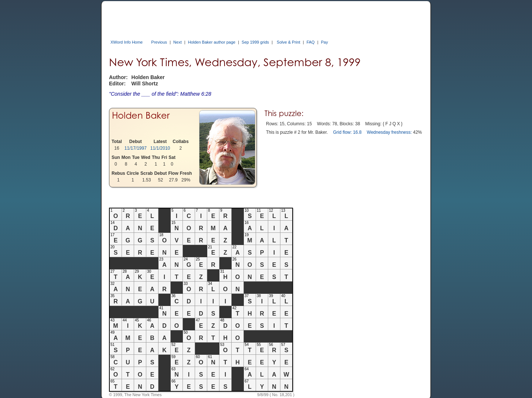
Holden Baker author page (212, 42)
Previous (159, 42)
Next (178, 42)
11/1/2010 (160, 148)
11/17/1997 (136, 148)
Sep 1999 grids (255, 42)
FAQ (311, 42)
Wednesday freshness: (389, 132)
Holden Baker (141, 115)
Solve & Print (289, 42)
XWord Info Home (127, 42)
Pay (325, 42)
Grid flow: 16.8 (347, 132)
